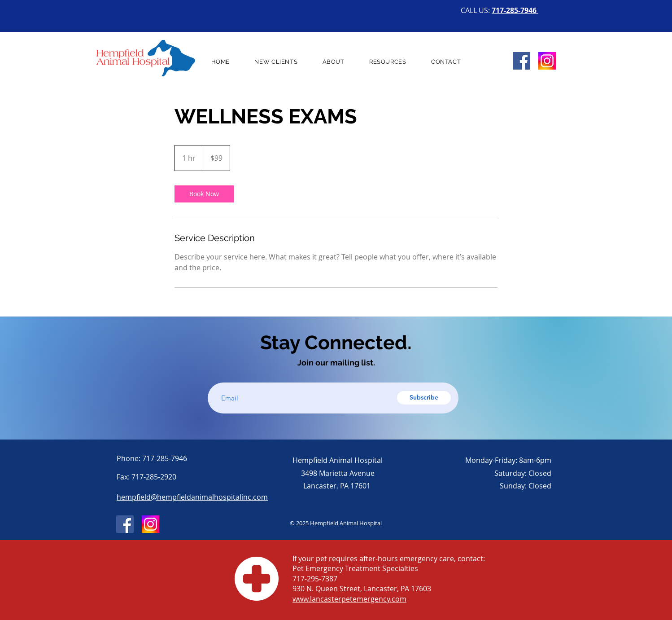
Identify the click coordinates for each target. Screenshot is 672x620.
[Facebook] (521, 61)
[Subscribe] (424, 398)
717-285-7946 (515, 10)
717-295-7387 (315, 579)
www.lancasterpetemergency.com (349, 599)
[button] (333, 62)
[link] (204, 194)
